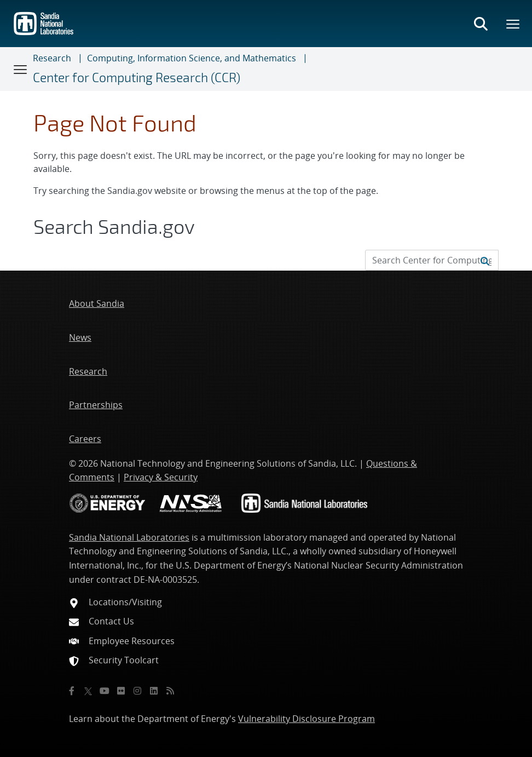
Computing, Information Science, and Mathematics (192, 58)
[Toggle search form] (481, 24)
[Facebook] (72, 691)
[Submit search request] (485, 260)
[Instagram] (137, 691)
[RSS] (170, 691)
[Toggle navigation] (21, 69)
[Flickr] (121, 691)
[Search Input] (432, 260)
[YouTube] (105, 691)
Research (52, 58)
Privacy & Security (161, 477)
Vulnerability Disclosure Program (307, 719)
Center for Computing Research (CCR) (137, 77)
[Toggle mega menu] (513, 24)
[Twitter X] (88, 691)
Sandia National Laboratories (129, 537)
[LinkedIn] (154, 691)
